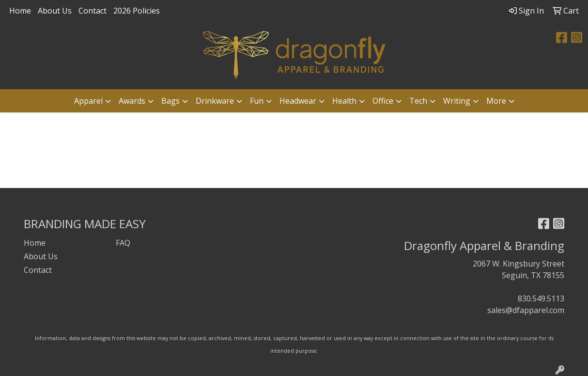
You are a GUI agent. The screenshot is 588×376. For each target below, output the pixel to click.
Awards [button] (132, 101)
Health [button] (344, 101)
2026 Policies (137, 11)
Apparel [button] (88, 101)
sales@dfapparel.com (526, 310)
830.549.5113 (541, 298)
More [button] (496, 101)
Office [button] (383, 101)
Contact (93, 11)
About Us (55, 11)
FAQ (123, 243)
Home (20, 11)
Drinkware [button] (215, 101)
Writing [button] (457, 101)
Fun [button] (257, 101)
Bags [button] (170, 101)
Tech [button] (418, 101)
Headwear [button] (298, 101)
